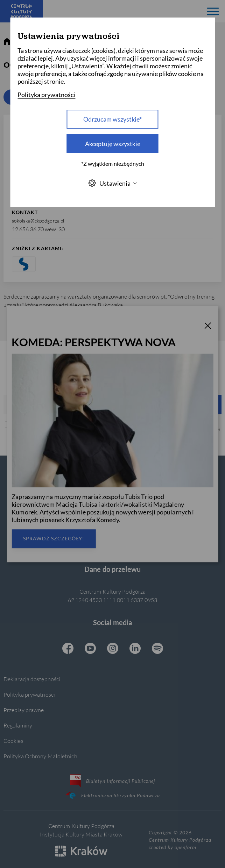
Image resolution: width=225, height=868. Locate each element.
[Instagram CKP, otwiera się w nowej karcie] (113, 649)
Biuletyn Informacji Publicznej (112, 781)
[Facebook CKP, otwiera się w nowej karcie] (68, 649)
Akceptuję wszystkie (113, 144)
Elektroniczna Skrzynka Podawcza (113, 795)
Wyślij (151, 405)
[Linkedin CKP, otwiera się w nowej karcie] (135, 649)
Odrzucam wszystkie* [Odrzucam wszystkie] (112, 119)
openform (185, 847)
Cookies (13, 741)
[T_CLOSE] (208, 327)
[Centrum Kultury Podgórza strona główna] (22, 11)
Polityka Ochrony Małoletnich (40, 756)
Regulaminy (18, 725)
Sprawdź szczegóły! (54, 538)
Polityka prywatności (29, 694)
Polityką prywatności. (189, 429)
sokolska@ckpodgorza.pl (38, 221)
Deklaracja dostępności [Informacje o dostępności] (32, 679)
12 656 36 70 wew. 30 (38, 229)
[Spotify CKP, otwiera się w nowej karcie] (157, 649)
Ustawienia (113, 183)
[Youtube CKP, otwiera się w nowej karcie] (90, 649)
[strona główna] (7, 42)
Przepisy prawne (24, 710)
